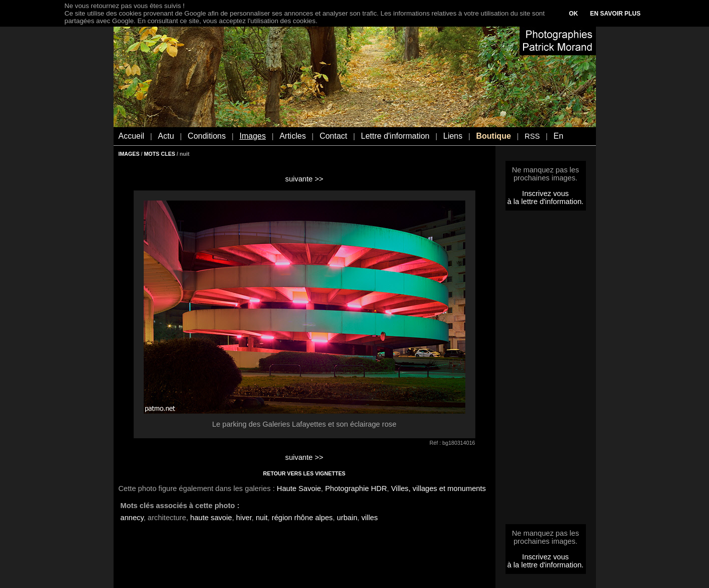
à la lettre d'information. (546, 202)
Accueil (132, 136)
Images (252, 136)
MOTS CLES (159, 154)
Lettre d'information (395, 136)
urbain (347, 518)
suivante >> (305, 179)
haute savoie (211, 518)
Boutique (493, 136)
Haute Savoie (299, 488)
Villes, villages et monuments (438, 488)
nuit (262, 518)
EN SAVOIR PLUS (615, 14)
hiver (244, 518)
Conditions (207, 136)
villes (370, 518)
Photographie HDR (356, 488)
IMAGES (129, 154)
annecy (132, 518)
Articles (292, 136)
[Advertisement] (546, 370)
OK (573, 14)
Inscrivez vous (545, 193)
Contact (333, 136)
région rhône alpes (302, 518)
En (558, 136)
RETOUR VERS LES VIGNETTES (305, 473)
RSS (532, 136)
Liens (453, 136)
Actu (166, 136)
